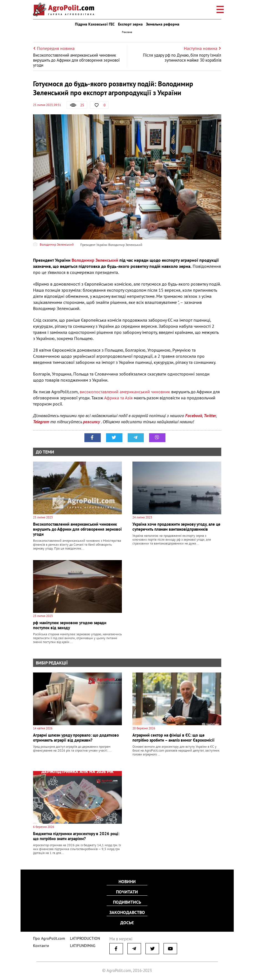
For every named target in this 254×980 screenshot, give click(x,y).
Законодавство (127, 912)
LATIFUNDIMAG (79, 944)
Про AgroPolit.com (47, 937)
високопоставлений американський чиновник (125, 392)
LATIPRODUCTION (81, 937)
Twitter (210, 415)
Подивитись (127, 902)
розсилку (92, 422)
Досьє (127, 922)
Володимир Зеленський (95, 260)
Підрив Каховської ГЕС (95, 24)
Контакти (40, 944)
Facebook (194, 415)
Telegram (41, 422)
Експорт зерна (130, 24)
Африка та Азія (118, 398)
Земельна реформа (163, 24)
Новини (127, 882)
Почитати (127, 892)
